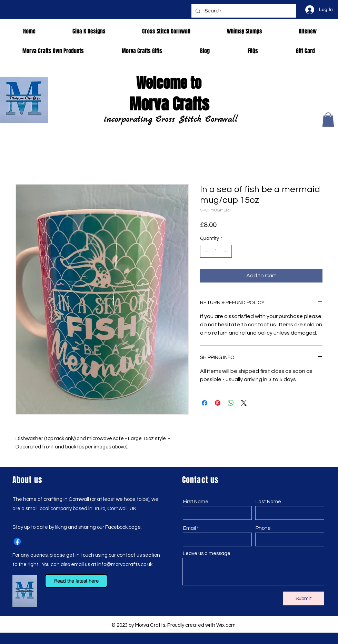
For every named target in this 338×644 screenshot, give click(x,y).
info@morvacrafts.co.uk (125, 564)
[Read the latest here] (76, 581)
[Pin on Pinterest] (218, 403)
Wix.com (226, 625)
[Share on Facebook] (205, 403)
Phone (263, 528)
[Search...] (243, 11)
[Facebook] (17, 542)
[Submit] (304, 598)
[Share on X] (244, 403)
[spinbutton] (216, 251)
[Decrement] (205, 251)
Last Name (268, 502)
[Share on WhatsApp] (231, 403)
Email (190, 528)
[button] (328, 120)
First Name (196, 502)
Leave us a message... (208, 553)
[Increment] (226, 251)
